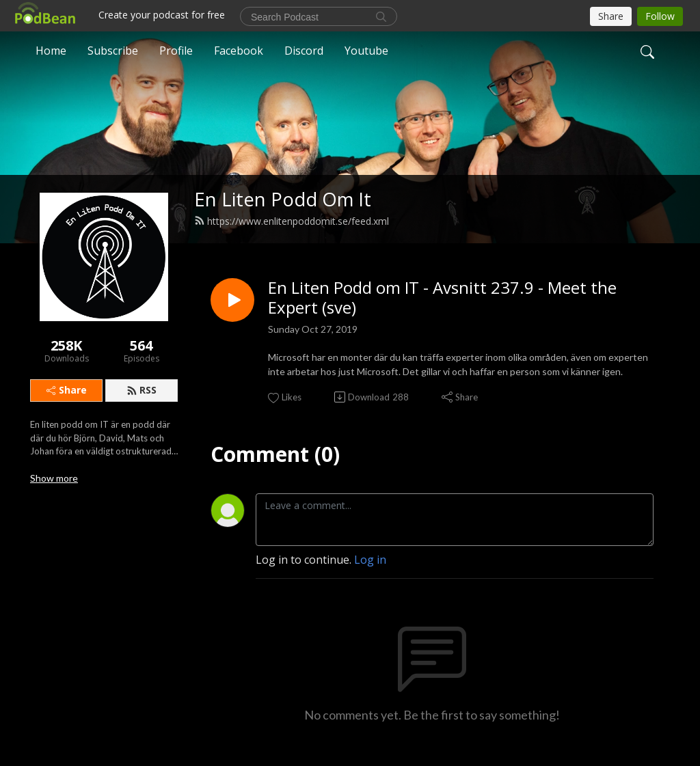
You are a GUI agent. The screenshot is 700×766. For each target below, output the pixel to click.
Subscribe (113, 51)
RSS (142, 390)
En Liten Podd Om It (283, 199)
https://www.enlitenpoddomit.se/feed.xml (292, 221)
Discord (304, 51)
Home (51, 51)
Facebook (239, 51)
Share (67, 390)
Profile (176, 51)
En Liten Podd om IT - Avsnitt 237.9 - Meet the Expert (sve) (442, 298)
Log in (370, 560)
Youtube (366, 51)
